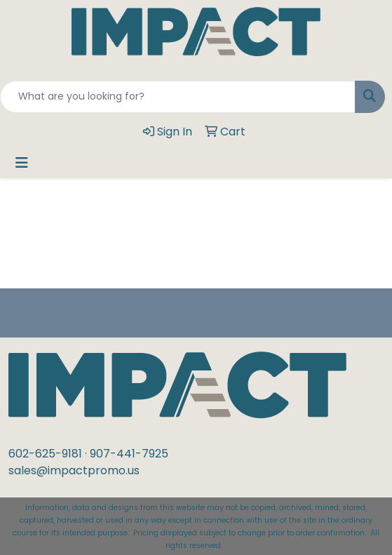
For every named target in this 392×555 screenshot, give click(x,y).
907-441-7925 (129, 454)
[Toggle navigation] (22, 163)
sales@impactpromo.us (74, 470)
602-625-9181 (45, 454)
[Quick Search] (178, 97)
